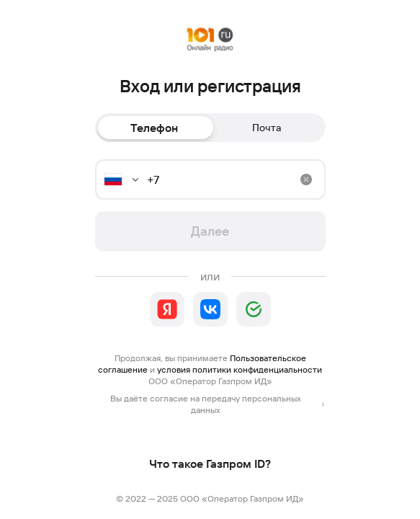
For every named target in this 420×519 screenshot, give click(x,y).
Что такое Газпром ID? (210, 463)
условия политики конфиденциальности (240, 369)
